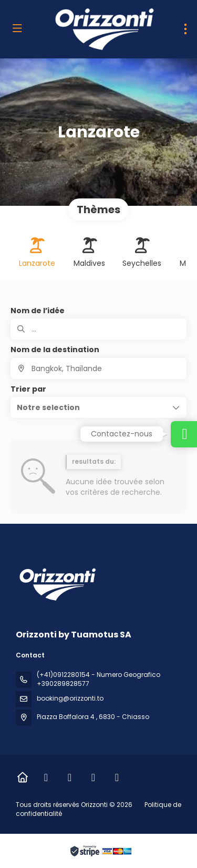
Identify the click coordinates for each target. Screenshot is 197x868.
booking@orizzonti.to (70, 698)
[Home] (22, 777)
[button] (98, 407)
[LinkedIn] (93, 777)
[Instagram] (70, 777)
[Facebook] (46, 777)
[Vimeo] (117, 777)
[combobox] (98, 368)
